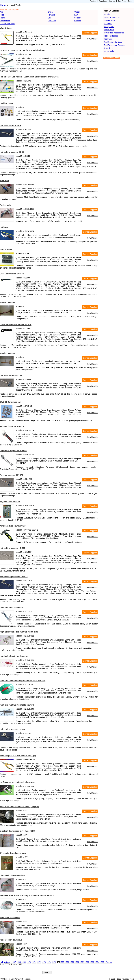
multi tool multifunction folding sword (17, 705)
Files (2, 15)
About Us (9, 979)
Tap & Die (52, 21)
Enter (130, 1)
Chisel (77, 12)
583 (93, 962)
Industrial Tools (128, 979)
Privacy (18, 979)
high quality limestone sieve (13, 875)
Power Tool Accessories (114, 33)
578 (68, 962)
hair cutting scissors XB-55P (13, 548)
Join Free (122, 1)
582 (88, 962)
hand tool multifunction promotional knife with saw (23, 681)
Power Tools (109, 30)
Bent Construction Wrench (12, 274)
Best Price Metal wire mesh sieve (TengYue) (19, 807)
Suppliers (103, 1)
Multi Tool (4, 181)
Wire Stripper (6, 28)
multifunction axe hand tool (12, 607)
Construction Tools (112, 17)
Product (93, 1)
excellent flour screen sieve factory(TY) (17, 831)
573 (44, 962)
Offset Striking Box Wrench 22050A (16, 325)
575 (54, 962)
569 (24, 962)
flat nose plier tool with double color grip (18, 756)
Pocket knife (5, 205)
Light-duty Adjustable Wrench (13, 451)
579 (73, 962)
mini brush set (6, 103)
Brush (50, 12)
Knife (77, 15)
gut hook (4, 227)
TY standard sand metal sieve (13, 853)
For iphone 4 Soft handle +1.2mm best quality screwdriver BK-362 (29, 77)
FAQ (2, 979)
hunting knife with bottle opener (14, 656)
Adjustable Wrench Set (10, 502)
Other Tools (109, 51)
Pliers (2, 18)
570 (29, 962)
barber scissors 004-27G (11, 375)
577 (63, 962)
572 (39, 962)
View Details (92, 39)
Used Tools (109, 48)
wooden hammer (7, 302)
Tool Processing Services (115, 45)
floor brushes (6, 249)
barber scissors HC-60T (11, 126)
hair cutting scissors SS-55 (12, 152)
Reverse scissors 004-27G (12, 475)
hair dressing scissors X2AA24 (14, 577)
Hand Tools (109, 14)
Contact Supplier (90, 33)
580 (78, 962)
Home (3, 5)
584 (98, 962)
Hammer (51, 15)
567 (14, 962)
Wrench (78, 21)
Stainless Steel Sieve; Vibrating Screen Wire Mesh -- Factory (27, 895)
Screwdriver (5, 21)
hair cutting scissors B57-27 (13, 729)
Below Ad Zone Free (111, 58)
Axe (2, 12)
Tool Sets (108, 24)
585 (103, 962)
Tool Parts (108, 39)
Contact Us (27, 979)
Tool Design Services (113, 42)
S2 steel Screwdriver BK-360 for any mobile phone (22, 50)
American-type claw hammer (13, 526)
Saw (50, 18)
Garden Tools (110, 20)
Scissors (78, 18)
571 (34, 962)
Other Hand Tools (7, 24)
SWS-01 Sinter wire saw (11, 402)
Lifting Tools (109, 27)
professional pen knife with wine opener (18, 782)
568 (19, 962)
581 (83, 962)
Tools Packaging (111, 36)
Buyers (112, 1)
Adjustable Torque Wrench (12, 426)
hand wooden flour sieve (11, 940)
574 (49, 962)
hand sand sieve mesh (10, 918)
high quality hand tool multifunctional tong (19, 632)
